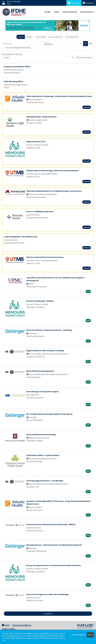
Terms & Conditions (22, 625)
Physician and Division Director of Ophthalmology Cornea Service (54, 191)
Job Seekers (74, 3)
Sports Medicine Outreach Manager (41, 434)
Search (21, 37)
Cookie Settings (79, 635)
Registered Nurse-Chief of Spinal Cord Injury (45, 350)
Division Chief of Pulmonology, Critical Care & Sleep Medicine (52, 170)
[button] (91, 44)
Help (6, 625)
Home (47, 12)
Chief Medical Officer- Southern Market (43, 455)
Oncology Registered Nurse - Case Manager (45, 481)
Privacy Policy (9, 629)
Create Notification (85, 57)
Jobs (56, 12)
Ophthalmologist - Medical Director (41, 117)
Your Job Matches (56, 37)
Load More (48, 614)
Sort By (6, 57)
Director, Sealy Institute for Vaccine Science (45, 257)
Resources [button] (87, 12)
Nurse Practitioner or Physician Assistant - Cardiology (49, 330)
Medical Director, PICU (36, 142)
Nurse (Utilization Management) (40, 371)
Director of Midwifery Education (40, 211)
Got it (90, 635)
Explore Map (40, 37)
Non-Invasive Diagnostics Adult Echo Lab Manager (48, 594)
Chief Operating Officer (14, 81)
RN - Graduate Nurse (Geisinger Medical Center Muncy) (49, 414)
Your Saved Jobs (72, 37)
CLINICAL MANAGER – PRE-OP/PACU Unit (21, 237)
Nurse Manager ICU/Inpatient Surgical (42, 391)
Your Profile (70, 12)
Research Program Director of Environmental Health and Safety (54, 565)
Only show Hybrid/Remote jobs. (18, 48)
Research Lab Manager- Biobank (40, 301)
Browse (29, 37)
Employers (88, 3)
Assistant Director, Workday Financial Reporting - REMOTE (51, 524)
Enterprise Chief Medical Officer (17, 67)
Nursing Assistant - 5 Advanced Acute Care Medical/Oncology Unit (54, 545)
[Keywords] (23, 44)
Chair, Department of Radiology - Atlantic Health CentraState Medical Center (59, 96)
